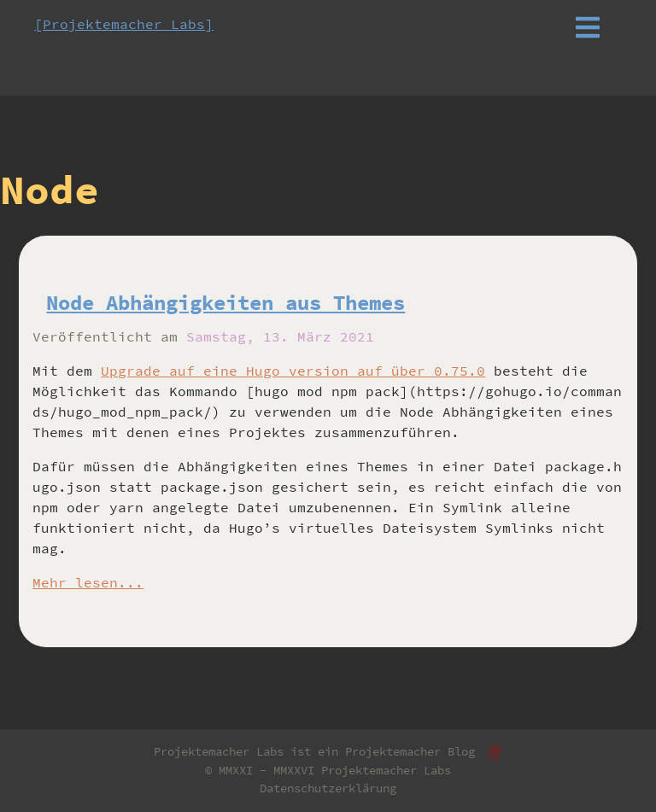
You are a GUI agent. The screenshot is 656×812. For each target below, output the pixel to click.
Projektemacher (393, 751)
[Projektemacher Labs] (124, 24)
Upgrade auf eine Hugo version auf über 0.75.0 (293, 371)
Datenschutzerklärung (328, 788)
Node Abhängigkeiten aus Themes (225, 303)
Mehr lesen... (88, 582)
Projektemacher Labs (386, 770)
